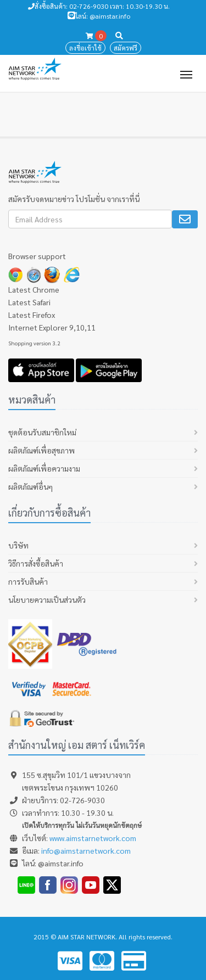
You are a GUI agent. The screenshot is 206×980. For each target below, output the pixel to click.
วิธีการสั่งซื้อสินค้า (36, 563)
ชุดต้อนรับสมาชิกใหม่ (42, 432)
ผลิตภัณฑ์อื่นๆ (30, 486)
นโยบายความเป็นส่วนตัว (47, 600)
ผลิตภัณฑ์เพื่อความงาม (44, 468)
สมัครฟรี (126, 48)
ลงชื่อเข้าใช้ (85, 48)
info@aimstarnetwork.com (86, 850)
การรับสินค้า (28, 581)
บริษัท (18, 545)
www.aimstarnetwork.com (93, 838)
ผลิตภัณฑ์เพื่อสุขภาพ (41, 450)
